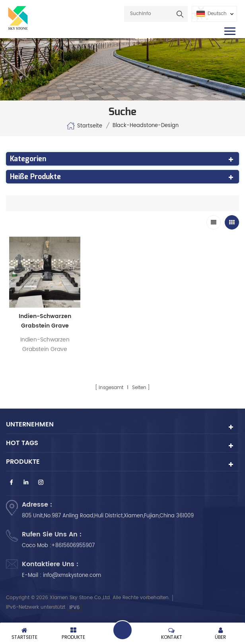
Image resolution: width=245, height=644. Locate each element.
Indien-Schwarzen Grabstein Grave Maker (45, 321)
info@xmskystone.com (72, 576)
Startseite (84, 126)
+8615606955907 (73, 546)
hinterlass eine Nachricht (122, 630)
